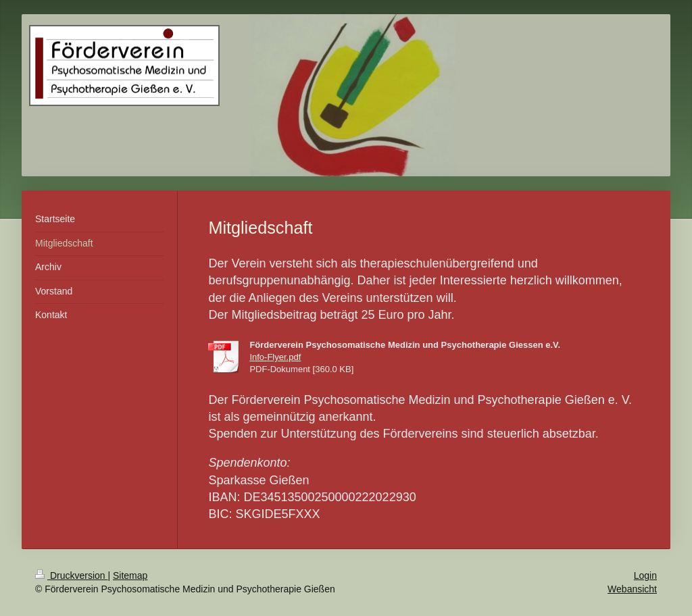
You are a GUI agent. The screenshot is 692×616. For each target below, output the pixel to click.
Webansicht (632, 589)
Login (645, 575)
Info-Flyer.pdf (275, 357)
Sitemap (130, 575)
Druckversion (71, 575)
